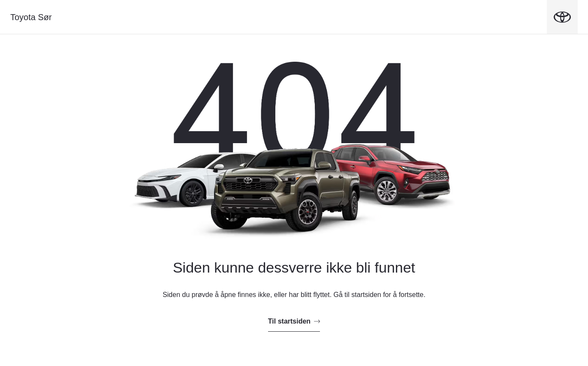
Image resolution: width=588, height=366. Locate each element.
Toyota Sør (31, 17)
